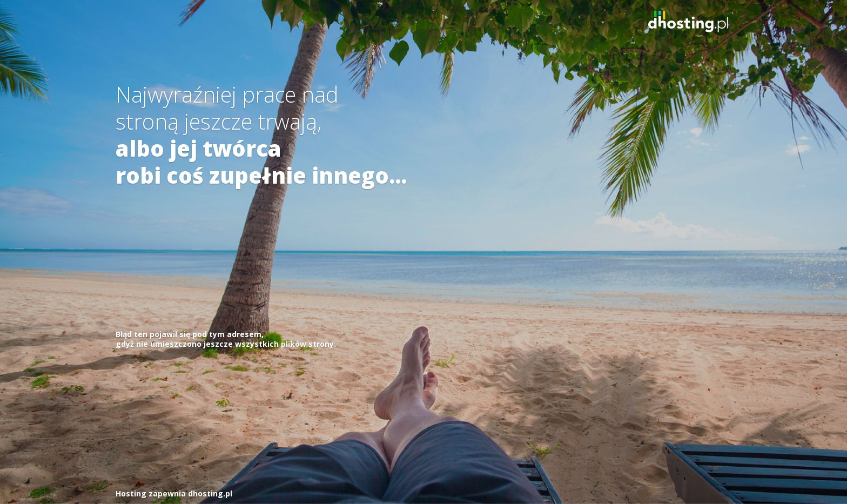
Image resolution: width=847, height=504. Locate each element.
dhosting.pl (210, 493)
